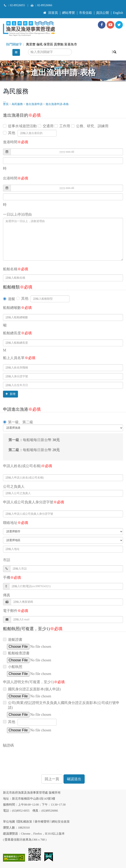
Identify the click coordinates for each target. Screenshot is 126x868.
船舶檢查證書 (19, 653)
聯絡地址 (16, 523)
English (118, 13)
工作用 (65, 126)
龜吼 (40, 44)
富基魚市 (71, 44)
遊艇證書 (15, 640)
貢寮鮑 (59, 44)
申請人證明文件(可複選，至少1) (34, 682)
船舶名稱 (16, 269)
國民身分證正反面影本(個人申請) (34, 689)
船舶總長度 (17, 333)
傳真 (7, 595)
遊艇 (12, 299)
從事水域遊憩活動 (22, 126)
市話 (7, 560)
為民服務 (17, 104)
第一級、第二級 (21, 422)
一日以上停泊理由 (17, 214)
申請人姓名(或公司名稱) (28, 466)
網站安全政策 (61, 822)
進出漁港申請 (34, 104)
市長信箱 (85, 13)
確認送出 (74, 779)
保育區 (48, 44)
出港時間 (16, 178)
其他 (12, 133)
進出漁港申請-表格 (57, 104)
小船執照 (15, 667)
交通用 (48, 126)
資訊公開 (102, 13)
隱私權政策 (25, 822)
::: (45, 11)
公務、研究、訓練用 (92, 126)
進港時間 (16, 142)
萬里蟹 (31, 44)
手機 (12, 578)
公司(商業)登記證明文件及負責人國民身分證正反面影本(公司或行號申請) (64, 705)
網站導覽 (68, 13)
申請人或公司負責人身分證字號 (34, 502)
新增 (10, 394)
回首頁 (51, 13)
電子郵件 (16, 611)
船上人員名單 (19, 358)
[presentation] (33, 757)
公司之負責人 (14, 487)
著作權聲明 (42, 822)
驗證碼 (8, 745)
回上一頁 (52, 779)
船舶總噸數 (17, 308)
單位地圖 (9, 822)
